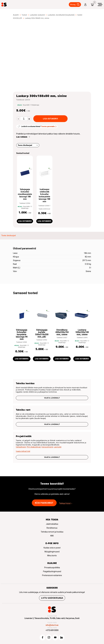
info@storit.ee (52, 625)
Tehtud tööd (65, 503)
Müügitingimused (52, 552)
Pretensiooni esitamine (52, 575)
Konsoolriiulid (47, 447)
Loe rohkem (22, 137)
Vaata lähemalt (52, 398)
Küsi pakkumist (44, 503)
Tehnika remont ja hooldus (52, 532)
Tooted (24, 15)
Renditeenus (52, 528)
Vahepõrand (21, 447)
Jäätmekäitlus (52, 524)
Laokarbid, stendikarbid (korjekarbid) (61, 15)
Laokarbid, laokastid (37, 15)
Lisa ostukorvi (50, 119)
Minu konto (52, 556)
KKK (52, 536)
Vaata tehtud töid (23, 451)
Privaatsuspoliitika (52, 568)
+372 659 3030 (52, 630)
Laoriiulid (58, 447)
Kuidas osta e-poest (52, 548)
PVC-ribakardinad (34, 447)
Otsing (73, 5)
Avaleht (16, 15)
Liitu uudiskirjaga (52, 598)
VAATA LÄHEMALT (52, 457)
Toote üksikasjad (25, 145)
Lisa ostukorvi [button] (25, 221)
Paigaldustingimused (52, 571)
